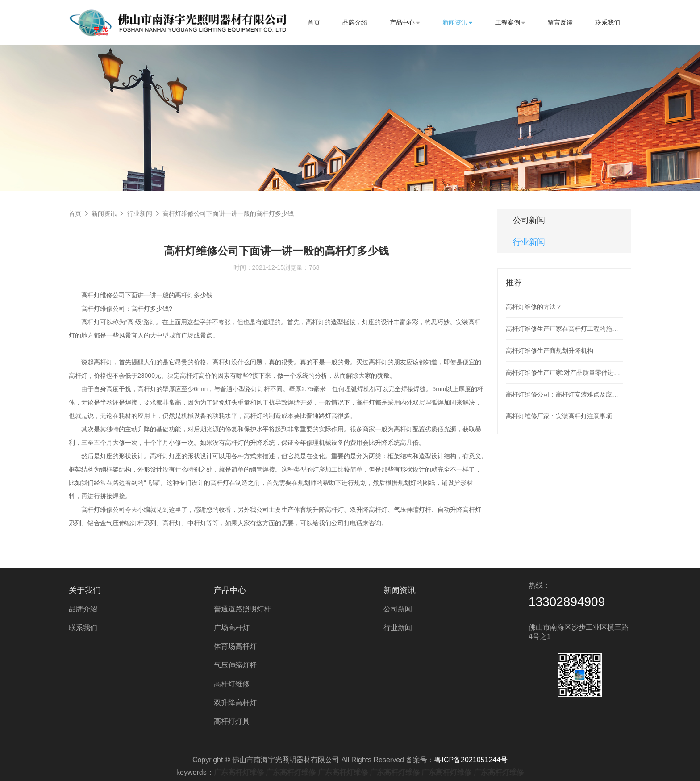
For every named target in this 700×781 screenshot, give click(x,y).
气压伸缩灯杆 (235, 665)
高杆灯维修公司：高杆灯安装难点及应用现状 (564, 394)
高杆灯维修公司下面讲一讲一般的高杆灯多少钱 (228, 213)
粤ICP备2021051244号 (471, 760)
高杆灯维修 (232, 684)
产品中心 (405, 22)
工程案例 (510, 22)
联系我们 (608, 22)
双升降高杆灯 (235, 703)
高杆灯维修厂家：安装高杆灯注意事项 (559, 416)
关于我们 (85, 590)
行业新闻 (140, 213)
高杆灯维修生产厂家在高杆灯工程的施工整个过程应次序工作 (564, 329)
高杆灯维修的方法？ (534, 307)
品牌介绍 (355, 22)
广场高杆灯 (232, 628)
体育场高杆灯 (235, 646)
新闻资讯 (458, 22)
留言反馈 (560, 22)
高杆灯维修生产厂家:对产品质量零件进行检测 (564, 372)
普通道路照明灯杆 (242, 609)
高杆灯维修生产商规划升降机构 (550, 351)
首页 (314, 22)
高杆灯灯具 (232, 721)
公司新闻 (529, 220)
